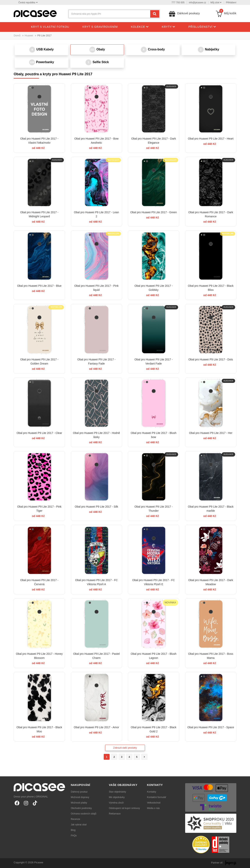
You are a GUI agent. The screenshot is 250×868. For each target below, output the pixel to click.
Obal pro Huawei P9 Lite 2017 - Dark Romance (211, 214)
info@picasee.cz (197, 3)
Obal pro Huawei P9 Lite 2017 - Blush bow (154, 435)
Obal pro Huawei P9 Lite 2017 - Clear (39, 433)
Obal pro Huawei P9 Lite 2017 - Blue (39, 286)
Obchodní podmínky (81, 808)
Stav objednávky (118, 792)
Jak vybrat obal (79, 825)
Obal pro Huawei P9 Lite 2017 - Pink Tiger (39, 509)
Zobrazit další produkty (125, 748)
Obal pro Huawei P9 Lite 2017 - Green (154, 212)
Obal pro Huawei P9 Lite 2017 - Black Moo (39, 729)
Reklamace (115, 814)
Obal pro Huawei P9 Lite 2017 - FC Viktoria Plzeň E (154, 582)
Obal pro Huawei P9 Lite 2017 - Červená (39, 582)
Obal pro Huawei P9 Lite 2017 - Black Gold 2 (154, 729)
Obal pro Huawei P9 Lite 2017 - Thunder (154, 509)
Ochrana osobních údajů (84, 814)
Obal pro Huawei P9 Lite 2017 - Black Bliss (211, 288)
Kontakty (152, 792)
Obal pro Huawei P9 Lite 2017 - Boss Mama (211, 656)
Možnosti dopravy (80, 797)
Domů (17, 35)
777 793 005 (178, 3)
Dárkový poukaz (79, 792)
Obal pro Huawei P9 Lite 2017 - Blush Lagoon (154, 656)
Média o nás (153, 808)
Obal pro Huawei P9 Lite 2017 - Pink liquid (96, 288)
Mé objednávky (117, 797)
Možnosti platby (79, 803)
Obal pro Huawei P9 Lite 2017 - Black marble (211, 509)
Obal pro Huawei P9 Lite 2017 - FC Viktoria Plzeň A (96, 582)
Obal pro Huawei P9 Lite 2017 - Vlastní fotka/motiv (39, 141)
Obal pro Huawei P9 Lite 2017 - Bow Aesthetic (96, 141)
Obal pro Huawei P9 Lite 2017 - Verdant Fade (154, 361)
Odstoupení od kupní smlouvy (125, 808)
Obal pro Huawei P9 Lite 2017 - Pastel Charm (96, 656)
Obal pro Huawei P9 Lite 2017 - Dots (211, 359)
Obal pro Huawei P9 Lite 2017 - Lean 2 (96, 214)
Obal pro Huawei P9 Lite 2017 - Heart (211, 139)
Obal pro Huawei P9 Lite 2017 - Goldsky (154, 288)
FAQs (74, 836)
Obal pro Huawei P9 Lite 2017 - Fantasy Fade (96, 361)
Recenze (75, 819)
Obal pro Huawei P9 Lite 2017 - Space (211, 727)
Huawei (29, 35)
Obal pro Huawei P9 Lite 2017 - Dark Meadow (211, 582)
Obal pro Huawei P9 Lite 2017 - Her (211, 433)
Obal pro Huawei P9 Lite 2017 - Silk (96, 507)
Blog (73, 830)
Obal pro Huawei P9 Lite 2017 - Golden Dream (39, 361)
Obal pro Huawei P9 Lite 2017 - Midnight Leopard (39, 214)
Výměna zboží (116, 803)
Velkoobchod (154, 803)
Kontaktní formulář (157, 797)
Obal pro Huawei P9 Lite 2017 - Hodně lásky (96, 435)
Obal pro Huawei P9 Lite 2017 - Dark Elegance (154, 141)
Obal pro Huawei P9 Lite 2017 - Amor (96, 727)
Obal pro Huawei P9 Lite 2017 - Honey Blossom (39, 656)
